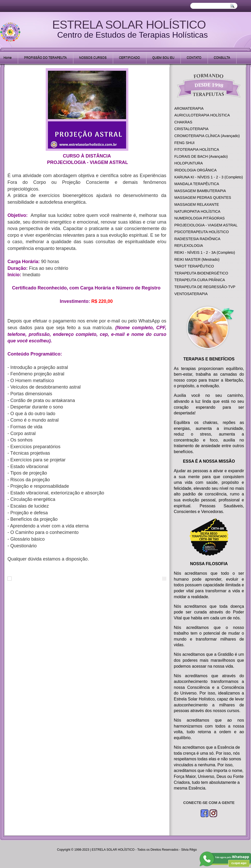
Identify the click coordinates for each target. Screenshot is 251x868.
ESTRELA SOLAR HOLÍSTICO (129, 25)
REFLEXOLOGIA (189, 246)
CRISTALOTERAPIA (191, 129)
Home (7, 58)
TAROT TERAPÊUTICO (194, 266)
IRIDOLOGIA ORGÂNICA (195, 170)
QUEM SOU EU (163, 58)
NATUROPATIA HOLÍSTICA (197, 211)
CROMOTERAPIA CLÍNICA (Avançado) (207, 136)
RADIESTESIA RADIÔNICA (197, 239)
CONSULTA (222, 58)
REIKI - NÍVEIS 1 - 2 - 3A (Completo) (205, 252)
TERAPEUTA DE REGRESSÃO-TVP (205, 287)
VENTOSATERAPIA (191, 294)
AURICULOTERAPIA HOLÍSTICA (202, 115)
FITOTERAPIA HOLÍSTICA (197, 149)
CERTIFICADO (130, 58)
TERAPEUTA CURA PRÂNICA (200, 280)
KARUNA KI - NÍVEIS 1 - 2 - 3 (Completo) (209, 177)
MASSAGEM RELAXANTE (197, 204)
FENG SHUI (184, 143)
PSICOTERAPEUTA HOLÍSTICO (202, 232)
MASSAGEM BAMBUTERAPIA (200, 191)
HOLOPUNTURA (189, 163)
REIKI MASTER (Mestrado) (197, 259)
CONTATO (194, 58)
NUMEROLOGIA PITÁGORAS (199, 218)
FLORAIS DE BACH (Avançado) (201, 156)
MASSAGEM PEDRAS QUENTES (203, 198)
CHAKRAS (183, 122)
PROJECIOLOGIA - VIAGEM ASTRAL (206, 225)
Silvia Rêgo (189, 850)
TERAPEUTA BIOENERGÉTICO (201, 273)
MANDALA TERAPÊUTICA (197, 184)
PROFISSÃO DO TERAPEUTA (45, 58)
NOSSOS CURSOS (93, 58)
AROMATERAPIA (189, 108)
